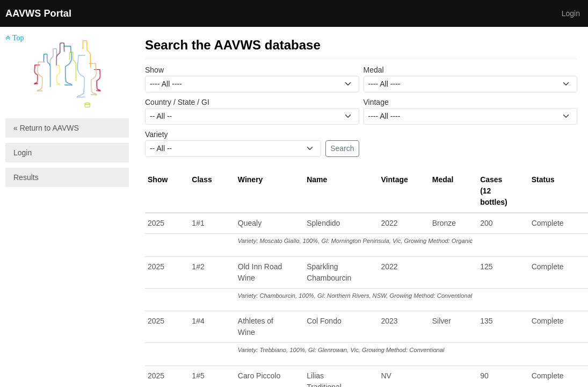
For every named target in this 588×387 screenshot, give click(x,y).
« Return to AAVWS (46, 128)
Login (571, 13)
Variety (157, 134)
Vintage (376, 102)
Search (342, 148)
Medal (374, 70)
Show (154, 70)
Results (26, 177)
